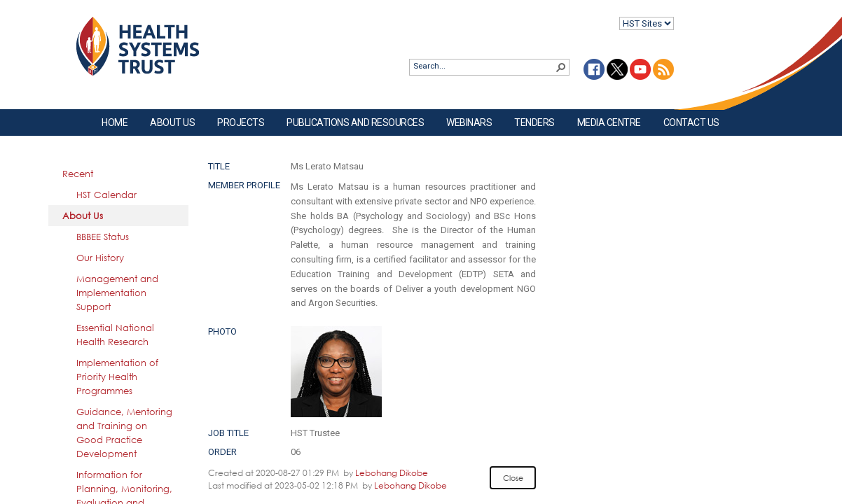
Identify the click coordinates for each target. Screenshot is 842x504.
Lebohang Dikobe (392, 472)
